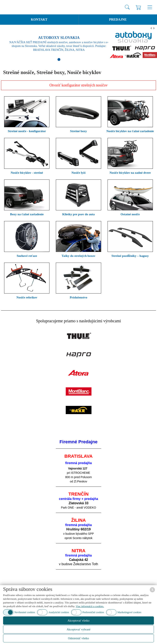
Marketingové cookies (129, 612)
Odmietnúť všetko (78, 638)
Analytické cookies (59, 612)
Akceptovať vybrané (78, 629)
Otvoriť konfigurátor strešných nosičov (78, 85)
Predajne (118, 19)
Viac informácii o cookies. (90, 606)
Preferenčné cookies (93, 612)
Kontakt (39, 19)
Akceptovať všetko (79, 621)
